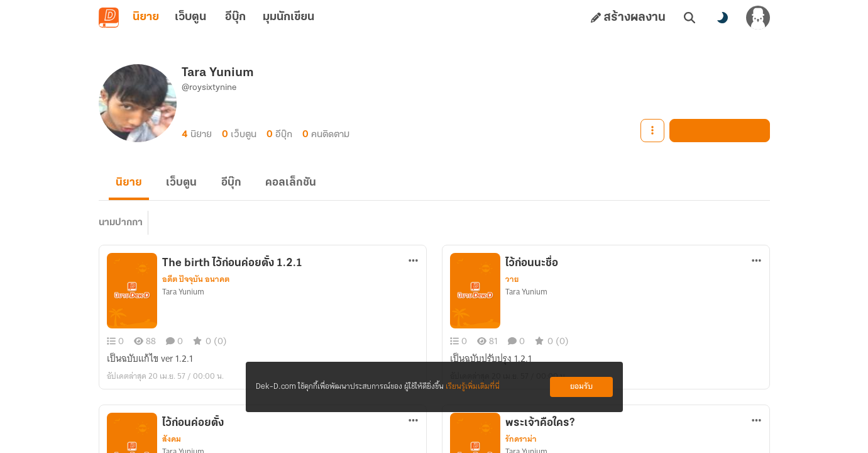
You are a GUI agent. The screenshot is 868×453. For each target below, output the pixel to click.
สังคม (172, 444)
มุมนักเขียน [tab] (291, 18)
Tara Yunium (183, 297)
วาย (512, 284)
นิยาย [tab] (146, 18)
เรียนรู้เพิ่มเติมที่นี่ (473, 387)
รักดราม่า (521, 444)
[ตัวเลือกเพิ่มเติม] (413, 266)
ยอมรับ (581, 387)
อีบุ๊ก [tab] (235, 18)
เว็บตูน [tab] (191, 18)
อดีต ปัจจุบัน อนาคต (196, 284)
